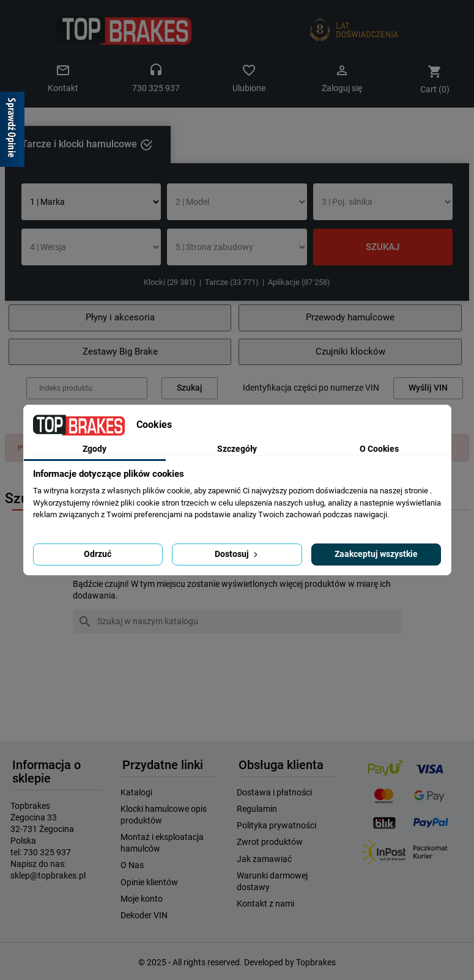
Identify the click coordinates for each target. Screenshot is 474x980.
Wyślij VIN (428, 388)
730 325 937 (47, 852)
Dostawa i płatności (274, 792)
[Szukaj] (237, 621)
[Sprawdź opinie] (12, 131)
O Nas (132, 865)
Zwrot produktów (270, 842)
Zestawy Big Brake (120, 352)
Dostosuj (237, 554)
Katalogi (136, 792)
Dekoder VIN (144, 915)
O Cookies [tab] (379, 449)
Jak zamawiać (264, 859)
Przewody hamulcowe (350, 317)
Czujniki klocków (350, 352)
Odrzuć (98, 554)
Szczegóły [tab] (237, 449)
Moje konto (142, 899)
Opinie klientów (149, 882)
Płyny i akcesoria (120, 317)
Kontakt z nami (265, 904)
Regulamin (257, 809)
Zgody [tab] (94, 449)
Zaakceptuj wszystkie (376, 554)
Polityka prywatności (276, 825)
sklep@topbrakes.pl (48, 875)
